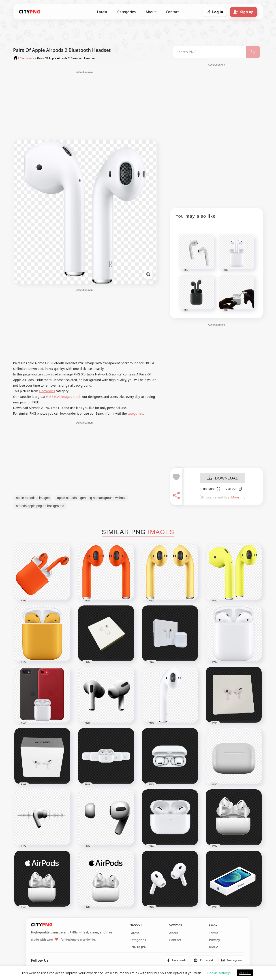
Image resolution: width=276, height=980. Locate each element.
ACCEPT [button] (245, 973)
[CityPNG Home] (30, 12)
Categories (126, 12)
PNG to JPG (138, 947)
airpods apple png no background (40, 506)
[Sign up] (244, 12)
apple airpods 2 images (33, 498)
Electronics (47, 391)
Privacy (214, 940)
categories (135, 413)
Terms (214, 933)
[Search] (253, 52)
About (151, 12)
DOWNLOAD (223, 478)
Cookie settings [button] (219, 973)
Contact (172, 12)
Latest (102, 12)
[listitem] (177, 960)
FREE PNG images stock (63, 397)
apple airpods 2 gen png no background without (91, 498)
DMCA (214, 947)
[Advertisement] (85, 106)
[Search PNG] (210, 52)
